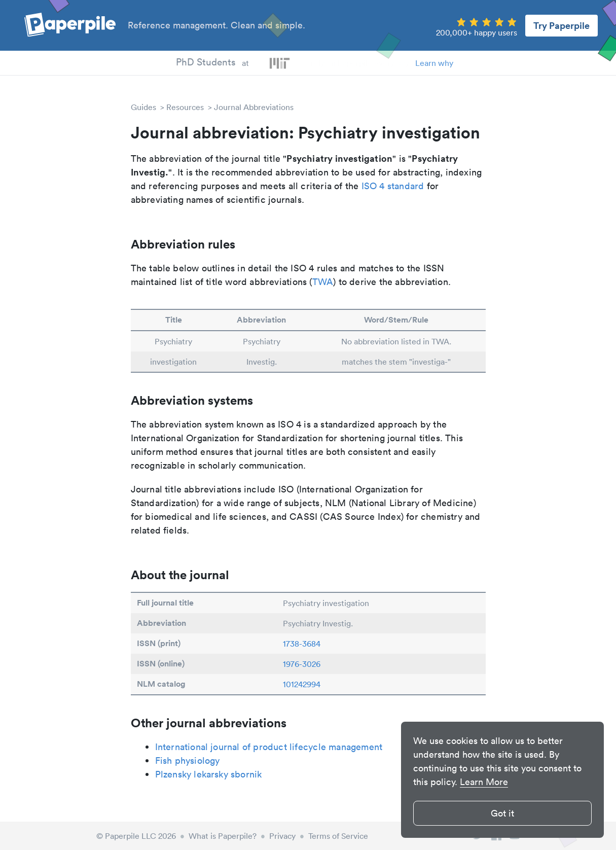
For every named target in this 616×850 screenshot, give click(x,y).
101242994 (302, 684)
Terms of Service (338, 836)
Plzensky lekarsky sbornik (209, 774)
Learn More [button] (484, 782)
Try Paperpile (561, 25)
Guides (143, 107)
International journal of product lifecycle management (269, 747)
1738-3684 (302, 644)
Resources (185, 107)
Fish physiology (188, 760)
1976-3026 (302, 664)
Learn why (434, 63)
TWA (323, 282)
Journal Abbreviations (254, 107)
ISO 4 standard (393, 186)
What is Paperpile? (223, 836)
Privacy (282, 836)
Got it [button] (502, 813)
